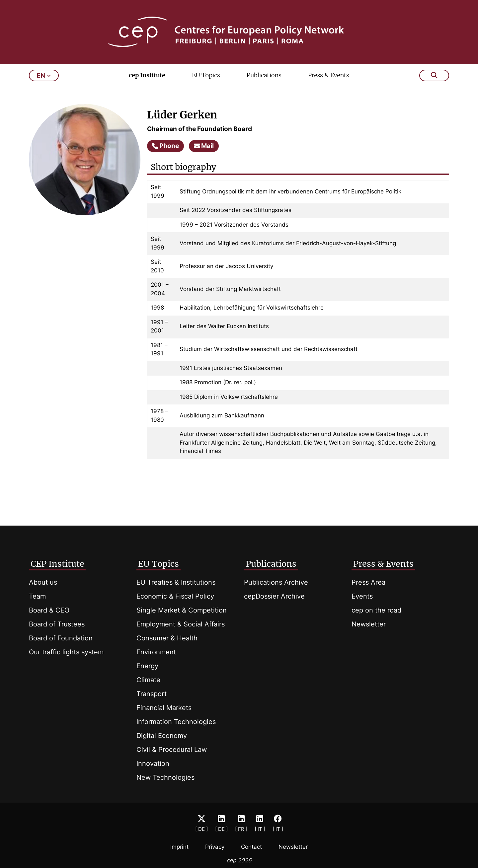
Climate (148, 680)
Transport (152, 694)
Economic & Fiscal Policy (175, 596)
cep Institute (147, 75)
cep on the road (376, 610)
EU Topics (206, 75)
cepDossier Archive (274, 596)
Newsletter (369, 624)
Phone (165, 146)
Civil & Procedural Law (172, 750)
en (44, 75)
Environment (156, 652)
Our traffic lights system (66, 652)
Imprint (179, 847)
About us (43, 582)
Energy (147, 666)
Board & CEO (49, 610)
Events (362, 596)
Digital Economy (162, 736)
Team (37, 596)
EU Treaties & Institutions (176, 582)
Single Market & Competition (182, 610)
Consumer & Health (167, 638)
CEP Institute (57, 564)
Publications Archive (276, 582)
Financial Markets (164, 708)
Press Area (368, 582)
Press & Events (329, 75)
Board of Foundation (61, 638)
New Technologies (165, 777)
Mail (204, 146)
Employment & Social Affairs (181, 624)
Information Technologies (176, 722)
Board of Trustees (57, 624)
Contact (251, 847)
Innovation (153, 763)
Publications (264, 75)
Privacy (215, 847)
